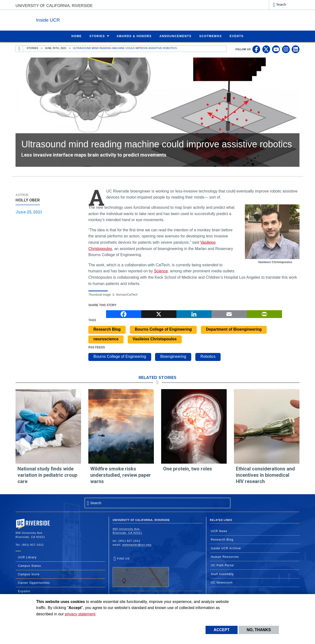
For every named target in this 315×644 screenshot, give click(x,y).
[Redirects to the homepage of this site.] (19, 49)
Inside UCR (75, 19)
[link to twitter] (266, 49)
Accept (222, 630)
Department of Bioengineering (234, 329)
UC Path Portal (222, 565)
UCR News (219, 531)
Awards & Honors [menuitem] (134, 36)
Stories (33, 48)
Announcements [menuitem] (175, 36)
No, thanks (259, 630)
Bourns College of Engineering (163, 329)
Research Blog (107, 329)
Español (24, 591)
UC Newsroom (222, 582)
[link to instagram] (286, 49)
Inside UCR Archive (226, 548)
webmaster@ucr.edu (137, 544)
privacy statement (80, 614)
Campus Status (29, 566)
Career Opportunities (34, 583)
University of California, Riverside (54, 6)
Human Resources (225, 557)
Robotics (208, 356)
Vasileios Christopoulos (155, 339)
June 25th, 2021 (55, 48)
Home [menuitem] (76, 36)
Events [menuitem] (237, 36)
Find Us (141, 572)
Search (281, 4)
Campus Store (29, 574)
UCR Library (27, 557)
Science (161, 271)
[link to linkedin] (296, 49)
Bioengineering (173, 356)
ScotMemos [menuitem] (211, 36)
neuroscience (106, 339)
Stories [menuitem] (97, 36)
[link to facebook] (256, 49)
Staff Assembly (222, 574)
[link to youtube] (276, 49)
